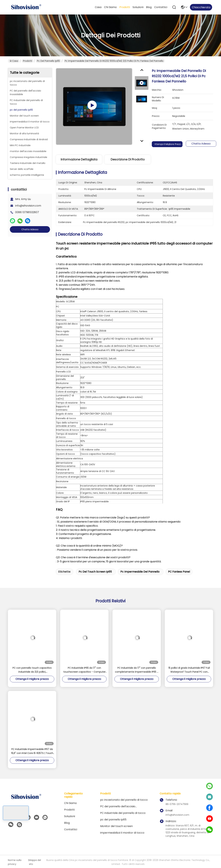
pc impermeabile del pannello (140, 572)
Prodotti (125, 7)
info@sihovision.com (28, 206)
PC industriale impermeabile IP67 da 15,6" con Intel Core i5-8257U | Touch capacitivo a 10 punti (32, 751)
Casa (98, 7)
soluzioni (138, 7)
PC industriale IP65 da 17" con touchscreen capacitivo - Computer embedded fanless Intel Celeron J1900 (84, 670)
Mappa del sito (35, 862)
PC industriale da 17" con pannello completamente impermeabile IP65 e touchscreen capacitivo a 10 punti (137, 670)
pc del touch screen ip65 (95, 572)
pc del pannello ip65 (48, 61)
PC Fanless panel (179, 572)
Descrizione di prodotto (128, 159)
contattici (161, 7)
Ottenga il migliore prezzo (168, 144)
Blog (149, 7)
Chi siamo (110, 7)
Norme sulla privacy (15, 862)
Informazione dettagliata (79, 159)
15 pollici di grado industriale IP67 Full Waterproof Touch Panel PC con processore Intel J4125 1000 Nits (189, 670)
